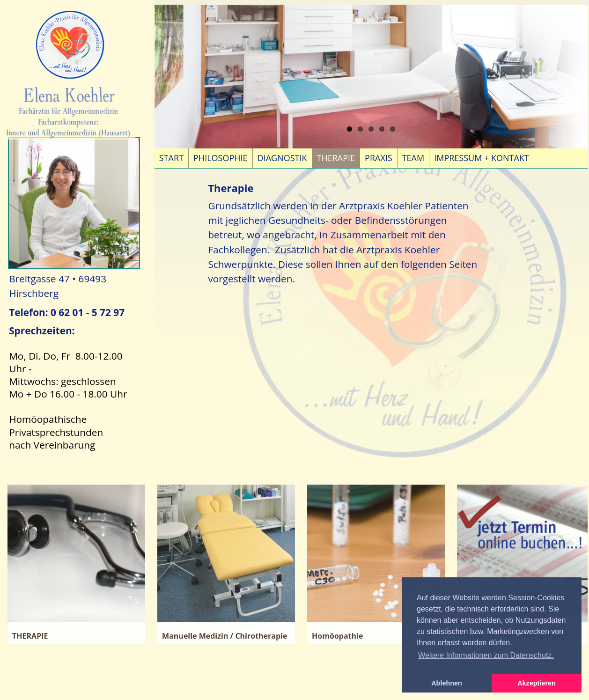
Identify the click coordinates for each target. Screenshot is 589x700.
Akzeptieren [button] (537, 683)
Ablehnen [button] (447, 683)
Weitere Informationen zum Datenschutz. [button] (486, 655)
